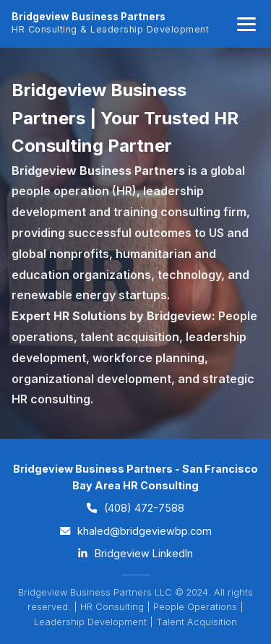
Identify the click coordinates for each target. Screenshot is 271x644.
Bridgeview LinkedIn (135, 553)
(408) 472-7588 (135, 508)
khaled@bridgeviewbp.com (136, 531)
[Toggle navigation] (246, 24)
